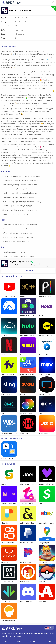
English (49, 628)
